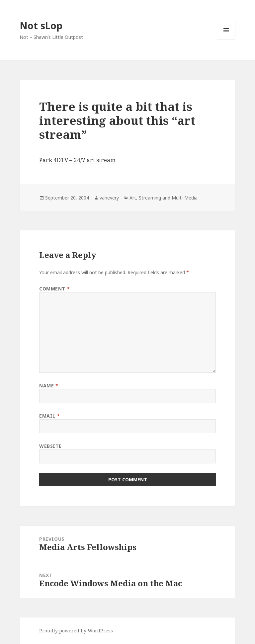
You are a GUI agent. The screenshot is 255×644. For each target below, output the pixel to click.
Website (50, 446)
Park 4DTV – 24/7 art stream (77, 160)
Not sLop (41, 25)
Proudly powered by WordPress (76, 631)
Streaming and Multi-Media (168, 198)
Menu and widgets (226, 39)
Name (49, 386)
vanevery (109, 198)
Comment (54, 289)
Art (133, 198)
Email (49, 416)
